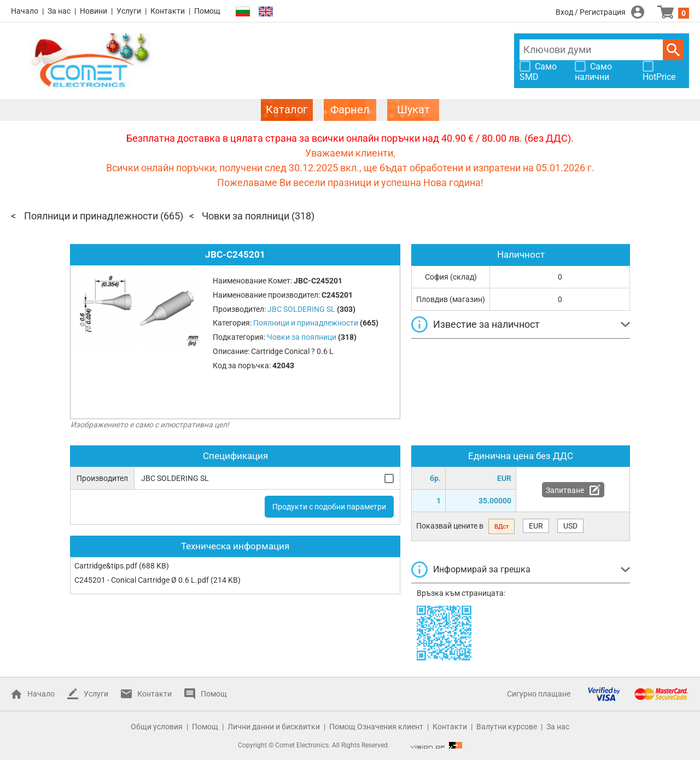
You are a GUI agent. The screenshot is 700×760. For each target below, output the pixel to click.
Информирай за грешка (482, 569)
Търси (673, 50)
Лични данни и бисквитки (274, 727)
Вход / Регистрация (591, 12)
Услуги (129, 11)
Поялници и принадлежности (91, 216)
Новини (94, 11)
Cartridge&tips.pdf (106, 566)
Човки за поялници (246, 216)
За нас (59, 11)
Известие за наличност (486, 324)
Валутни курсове (507, 727)
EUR (536, 526)
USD (570, 526)
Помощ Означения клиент (376, 727)
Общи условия (157, 727)
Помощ (207, 11)
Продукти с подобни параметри (329, 507)
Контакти (168, 11)
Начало (25, 11)
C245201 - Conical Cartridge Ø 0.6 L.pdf (142, 580)
